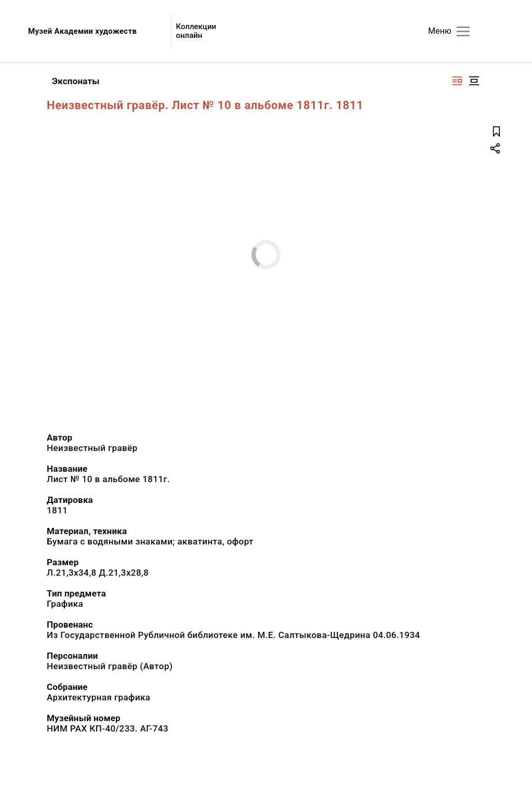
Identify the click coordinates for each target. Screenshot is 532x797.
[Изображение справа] (457, 81)
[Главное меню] (463, 31)
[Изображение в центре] (474, 81)
